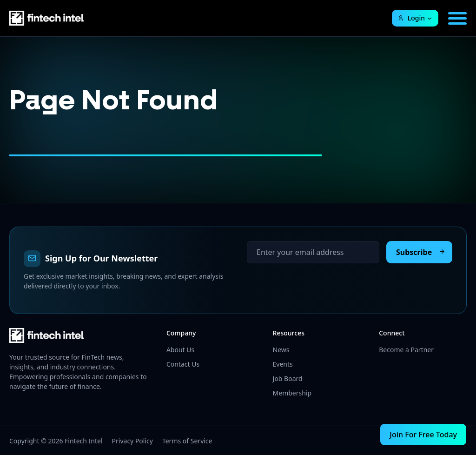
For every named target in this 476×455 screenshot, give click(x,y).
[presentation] (317, 281)
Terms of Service (187, 441)
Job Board (288, 378)
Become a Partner (406, 350)
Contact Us (183, 364)
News (281, 350)
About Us (180, 350)
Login (411, 18)
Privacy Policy (132, 441)
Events (283, 364)
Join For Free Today (423, 435)
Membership (292, 393)
